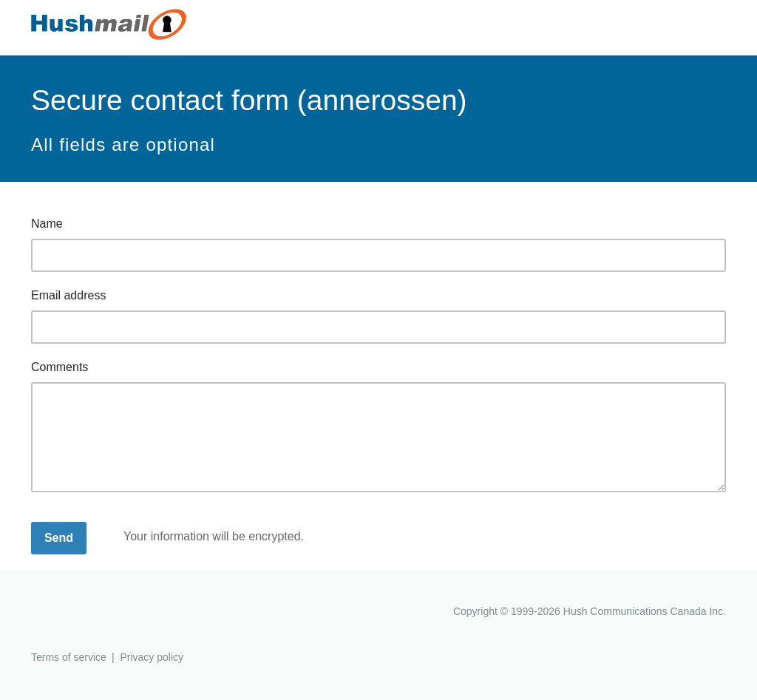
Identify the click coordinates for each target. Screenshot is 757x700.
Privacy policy (152, 657)
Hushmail (88, 613)
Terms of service (69, 657)
